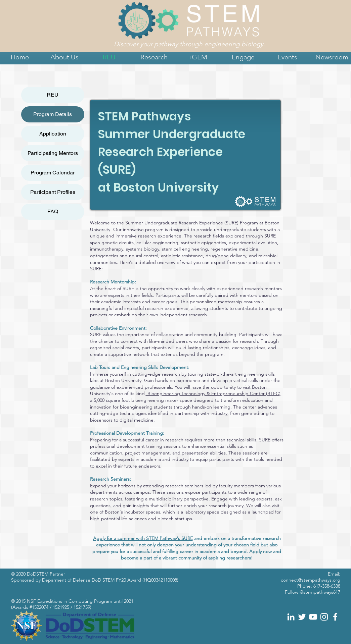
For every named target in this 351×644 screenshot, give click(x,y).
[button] (65, 57)
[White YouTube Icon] (313, 617)
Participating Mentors (53, 153)
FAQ (53, 211)
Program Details (53, 114)
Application (53, 134)
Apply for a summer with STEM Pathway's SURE (143, 538)
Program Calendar (53, 173)
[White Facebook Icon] (335, 617)
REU (53, 95)
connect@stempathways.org (311, 580)
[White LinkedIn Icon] (291, 617)
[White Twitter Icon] (302, 617)
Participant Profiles (53, 192)
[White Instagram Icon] (324, 617)
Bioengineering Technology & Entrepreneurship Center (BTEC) (213, 393)
